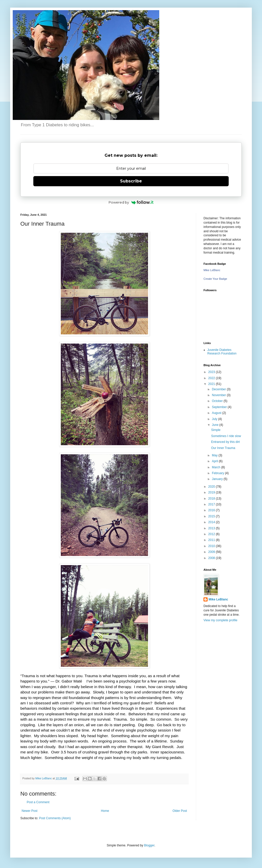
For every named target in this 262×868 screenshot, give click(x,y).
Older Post (180, 811)
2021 (212, 384)
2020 (212, 487)
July (215, 419)
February (218, 473)
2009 (212, 552)
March (217, 467)
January (218, 479)
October (218, 401)
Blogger (149, 845)
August (217, 413)
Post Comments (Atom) (55, 818)
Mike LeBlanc (212, 270)
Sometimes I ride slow (226, 436)
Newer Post (30, 811)
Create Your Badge (215, 279)
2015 (212, 516)
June (216, 425)
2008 (212, 558)
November (219, 395)
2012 (212, 534)
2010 (212, 546)
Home (105, 811)
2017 (212, 504)
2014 (212, 522)
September (220, 407)
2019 (212, 492)
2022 (212, 378)
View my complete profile (220, 620)
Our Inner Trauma (223, 448)
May (215, 455)
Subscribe (131, 181)
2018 (212, 499)
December (219, 389)
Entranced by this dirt (225, 442)
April (215, 461)
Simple (216, 430)
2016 (212, 510)
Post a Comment (38, 802)
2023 (212, 372)
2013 (212, 528)
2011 (212, 540)
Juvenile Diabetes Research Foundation (222, 352)
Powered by (131, 202)
